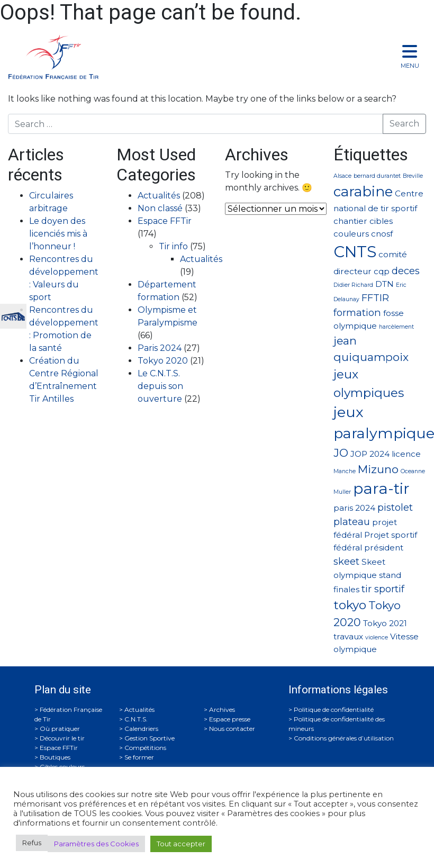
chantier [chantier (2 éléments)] (350, 221)
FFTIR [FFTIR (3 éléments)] (375, 298)
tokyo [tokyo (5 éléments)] (350, 605)
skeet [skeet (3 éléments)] (346, 561)
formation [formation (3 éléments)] (357, 313)
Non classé (160, 208)
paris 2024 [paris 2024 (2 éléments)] (354, 508)
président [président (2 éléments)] (384, 548)
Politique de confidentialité (334, 709)
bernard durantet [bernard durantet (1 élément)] (377, 176)
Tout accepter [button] (181, 844)
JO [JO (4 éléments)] (341, 453)
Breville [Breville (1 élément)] (413, 176)
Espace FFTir (165, 221)
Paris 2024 (160, 348)
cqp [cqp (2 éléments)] (382, 271)
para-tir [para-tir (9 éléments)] (381, 489)
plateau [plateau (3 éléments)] (352, 522)
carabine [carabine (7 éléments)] (363, 191)
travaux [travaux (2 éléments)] (348, 636)
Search (404, 124)
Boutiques (55, 757)
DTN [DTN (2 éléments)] (385, 284)
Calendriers (141, 729)
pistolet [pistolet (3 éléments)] (395, 507)
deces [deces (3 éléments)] (406, 271)
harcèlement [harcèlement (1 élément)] (396, 327)
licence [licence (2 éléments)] (406, 454)
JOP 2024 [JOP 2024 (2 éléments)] (370, 454)
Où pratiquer (60, 729)
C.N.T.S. (136, 719)
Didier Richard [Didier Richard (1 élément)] (353, 285)
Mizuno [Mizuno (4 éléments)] (378, 469)
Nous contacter (232, 729)
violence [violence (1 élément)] (377, 638)
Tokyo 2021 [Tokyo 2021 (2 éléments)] (385, 623)
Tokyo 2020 (163, 361)
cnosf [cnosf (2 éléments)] (382, 234)
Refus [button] (32, 843)
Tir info (173, 246)
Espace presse (230, 719)
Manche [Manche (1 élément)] (345, 471)
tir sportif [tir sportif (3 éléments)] (383, 589)
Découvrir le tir (62, 738)
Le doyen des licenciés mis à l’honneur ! (58, 234)
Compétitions (145, 748)
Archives (222, 709)
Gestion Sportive (150, 738)
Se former (139, 757)
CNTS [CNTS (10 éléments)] (355, 252)
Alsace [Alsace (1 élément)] (342, 176)
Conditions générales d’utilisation (344, 738)
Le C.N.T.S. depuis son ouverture (160, 386)
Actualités (159, 196)
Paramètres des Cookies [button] (96, 844)
